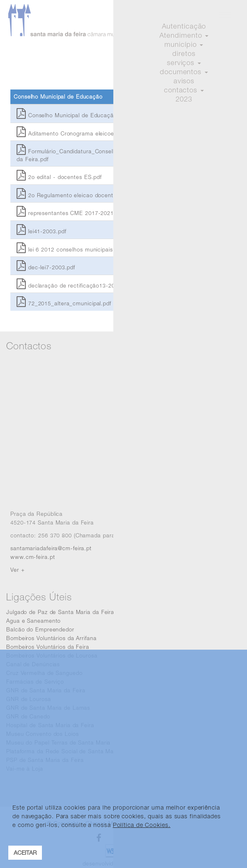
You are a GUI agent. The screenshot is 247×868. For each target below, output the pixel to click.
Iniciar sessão (185, 44)
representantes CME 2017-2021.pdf (70, 213)
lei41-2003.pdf (41, 231)
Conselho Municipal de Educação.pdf (72, 115)
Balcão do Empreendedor (40, 629)
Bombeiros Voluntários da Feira (48, 647)
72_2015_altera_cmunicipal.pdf (64, 303)
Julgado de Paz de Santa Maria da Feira (60, 612)
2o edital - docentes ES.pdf (59, 177)
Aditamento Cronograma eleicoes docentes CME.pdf (93, 133)
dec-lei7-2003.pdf (46, 267)
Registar (226, 44)
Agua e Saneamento (33, 621)
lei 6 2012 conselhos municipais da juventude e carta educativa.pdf (112, 249)
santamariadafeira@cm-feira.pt (51, 548)
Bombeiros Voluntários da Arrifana (51, 638)
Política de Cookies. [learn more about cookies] (142, 825)
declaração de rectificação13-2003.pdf (74, 285)
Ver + (18, 570)
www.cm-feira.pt (33, 557)
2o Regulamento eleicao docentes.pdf (73, 195)
